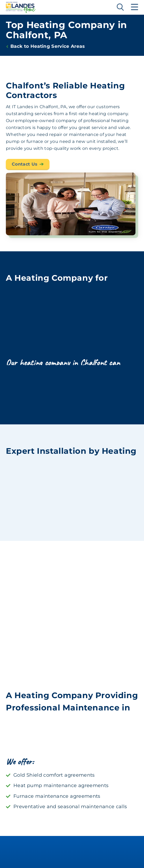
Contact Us (25, 167)
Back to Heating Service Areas (48, 46)
